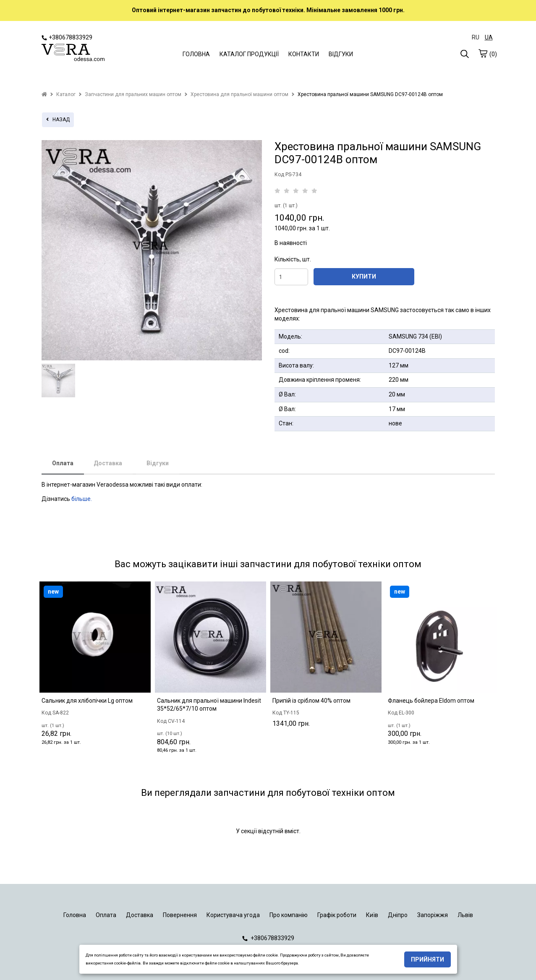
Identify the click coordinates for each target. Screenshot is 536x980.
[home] (44, 94)
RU (476, 37)
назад (58, 120)
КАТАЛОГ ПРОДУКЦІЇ (249, 54)
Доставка (108, 463)
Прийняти (427, 959)
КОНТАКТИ (304, 54)
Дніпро (398, 915)
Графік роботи (337, 915)
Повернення (180, 915)
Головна (75, 915)
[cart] (483, 53)
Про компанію (289, 915)
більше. (82, 499)
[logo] (73, 53)
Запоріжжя (433, 915)
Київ (372, 915)
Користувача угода (233, 915)
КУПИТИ (364, 276)
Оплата (63, 463)
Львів (465, 915)
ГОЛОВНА (196, 54)
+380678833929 (67, 37)
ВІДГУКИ (341, 54)
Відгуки (158, 463)
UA (489, 37)
